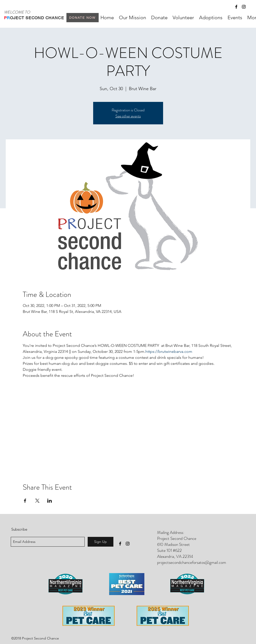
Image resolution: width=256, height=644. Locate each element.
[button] (211, 18)
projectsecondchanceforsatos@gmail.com (192, 562)
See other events (128, 116)
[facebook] (236, 7)
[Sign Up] (101, 542)
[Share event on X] (37, 501)
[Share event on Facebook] (25, 501)
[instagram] (244, 7)
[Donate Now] (83, 18)
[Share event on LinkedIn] (50, 501)
